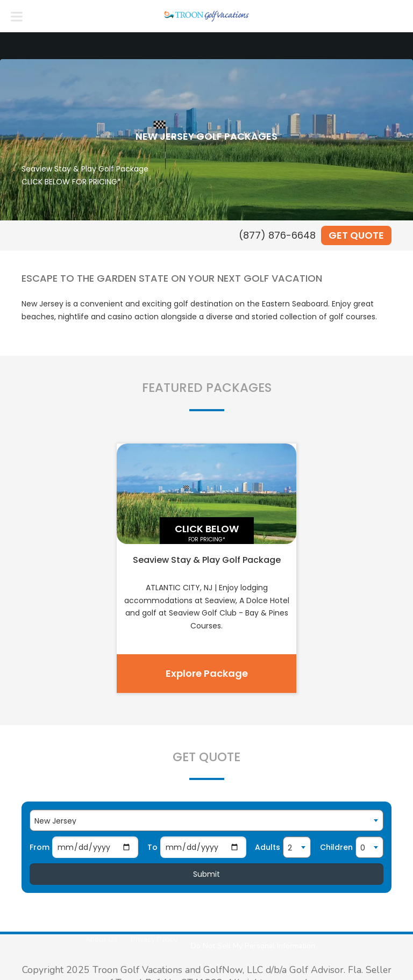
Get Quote (356, 235)
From (40, 847)
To (152, 847)
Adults (268, 847)
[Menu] (17, 16)
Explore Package (207, 673)
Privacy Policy (154, 939)
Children (336, 847)
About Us (101, 939)
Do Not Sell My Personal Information (253, 946)
